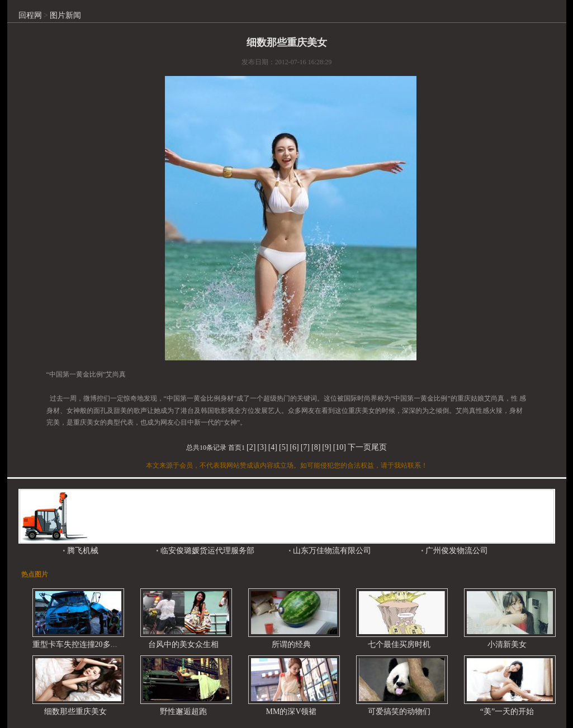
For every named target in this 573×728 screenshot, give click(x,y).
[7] (305, 447)
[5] (283, 447)
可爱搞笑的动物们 (399, 712)
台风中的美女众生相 (183, 644)
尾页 (379, 447)
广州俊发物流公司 (456, 551)
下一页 (359, 447)
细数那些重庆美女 (75, 712)
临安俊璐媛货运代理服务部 (206, 551)
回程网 (30, 15)
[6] (294, 447)
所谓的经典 (291, 644)
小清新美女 (507, 644)
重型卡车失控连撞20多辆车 (79, 644)
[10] (340, 447)
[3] (262, 447)
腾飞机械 (82, 551)
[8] (316, 447)
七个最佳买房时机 (399, 644)
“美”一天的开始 (507, 712)
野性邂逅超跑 (183, 712)
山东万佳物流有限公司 (331, 551)
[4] (273, 447)
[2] (251, 447)
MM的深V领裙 (291, 712)
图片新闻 (65, 15)
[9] (326, 447)
